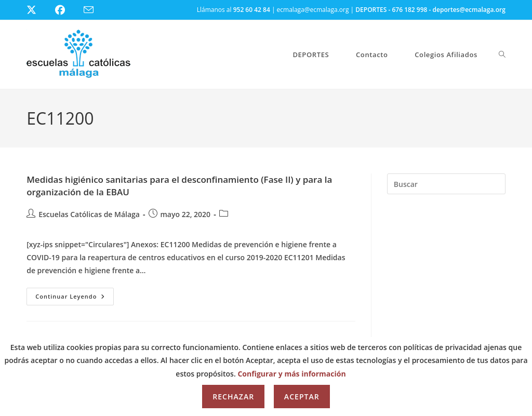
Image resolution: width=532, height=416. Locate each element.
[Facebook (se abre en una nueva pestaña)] (66, 10)
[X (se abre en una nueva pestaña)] (39, 10)
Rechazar (233, 397)
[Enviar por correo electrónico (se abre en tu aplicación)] (95, 10)
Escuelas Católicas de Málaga (89, 214)
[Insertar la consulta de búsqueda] (446, 184)
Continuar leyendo (75, 298)
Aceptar (302, 397)
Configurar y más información (291, 374)
